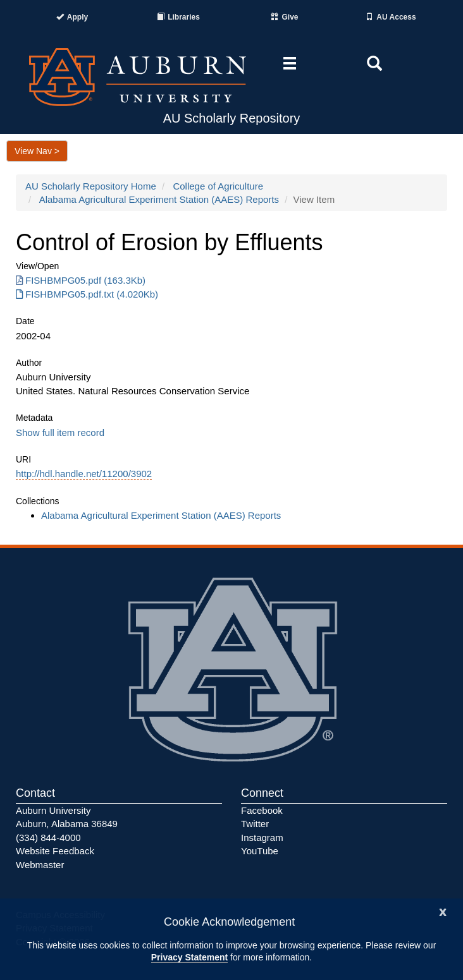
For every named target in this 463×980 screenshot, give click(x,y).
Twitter (255, 824)
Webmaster (40, 865)
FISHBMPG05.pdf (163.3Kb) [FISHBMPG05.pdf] (81, 280)
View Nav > (37, 151)
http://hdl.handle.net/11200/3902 (84, 474)
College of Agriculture (218, 186)
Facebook (262, 810)
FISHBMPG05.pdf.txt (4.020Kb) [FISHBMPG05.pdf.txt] (87, 294)
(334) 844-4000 (48, 838)
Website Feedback (55, 851)
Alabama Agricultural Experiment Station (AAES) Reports (159, 199)
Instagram (262, 838)
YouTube (260, 851)
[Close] (443, 911)
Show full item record (60, 433)
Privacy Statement (189, 957)
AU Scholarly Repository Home (91, 186)
